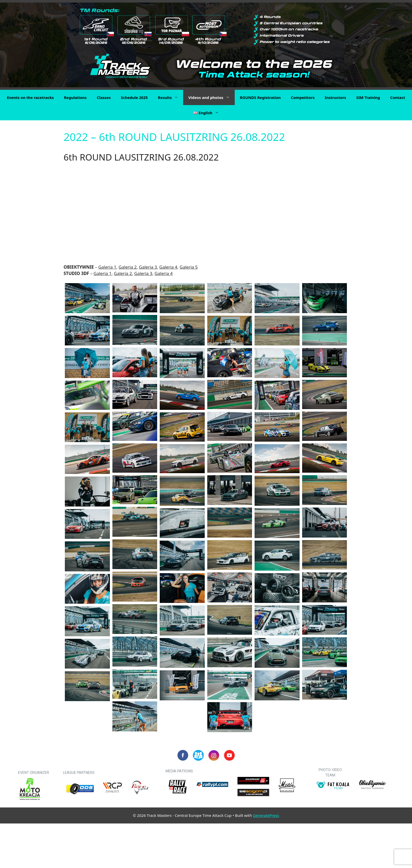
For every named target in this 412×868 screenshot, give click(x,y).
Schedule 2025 (134, 97)
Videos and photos (211, 97)
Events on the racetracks (30, 97)
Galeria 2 (128, 267)
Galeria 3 (148, 267)
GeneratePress (266, 815)
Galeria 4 (168, 267)
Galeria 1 (107, 267)
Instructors (335, 97)
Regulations (75, 97)
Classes (104, 97)
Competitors (303, 97)
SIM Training (368, 97)
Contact (398, 97)
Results (171, 97)
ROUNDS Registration (260, 97)
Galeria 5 (189, 267)
